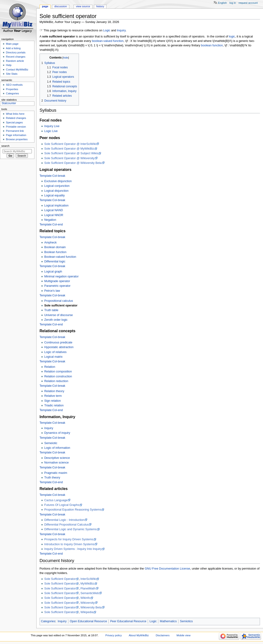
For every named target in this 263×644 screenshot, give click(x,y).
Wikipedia (87, 612)
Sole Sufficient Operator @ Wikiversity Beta (73, 163)
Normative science (56, 463)
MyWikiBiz (87, 584)
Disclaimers (163, 635)
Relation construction (58, 376)
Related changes (16, 118)
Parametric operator (57, 286)
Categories (48, 621)
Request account (248, 3)
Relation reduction (56, 381)
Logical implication (56, 206)
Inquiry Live (52, 126)
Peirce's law (52, 291)
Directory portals (16, 52)
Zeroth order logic (56, 320)
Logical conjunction (57, 186)
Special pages (14, 122)
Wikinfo (85, 598)
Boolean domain (55, 247)
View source (83, 6)
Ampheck (50, 243)
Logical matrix (53, 357)
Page (45, 6)
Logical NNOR (54, 215)
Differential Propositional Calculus (66, 525)
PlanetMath (88, 589)
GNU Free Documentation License (167, 569)
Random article (15, 61)
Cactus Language (56, 500)
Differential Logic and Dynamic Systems (70, 529)
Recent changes (16, 57)
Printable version (16, 127)
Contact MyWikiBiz (17, 70)
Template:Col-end (51, 224)
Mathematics (168, 621)
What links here (15, 114)
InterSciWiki (88, 579)
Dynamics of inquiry (57, 433)
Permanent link (15, 131)
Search (6, 146)
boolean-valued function (108, 41)
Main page (12, 44)
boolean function (212, 45)
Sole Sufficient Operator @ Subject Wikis (71, 153)
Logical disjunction (56, 191)
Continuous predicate (58, 342)
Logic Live (51, 131)
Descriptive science (57, 458)
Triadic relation (54, 405)
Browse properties (17, 139)
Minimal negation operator (61, 276)
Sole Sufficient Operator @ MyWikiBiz (69, 149)
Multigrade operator (57, 281)
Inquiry (121, 30)
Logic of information (57, 448)
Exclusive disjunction (58, 181)
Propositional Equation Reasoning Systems (73, 510)
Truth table (51, 310)
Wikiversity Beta (91, 607)
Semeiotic (51, 443)
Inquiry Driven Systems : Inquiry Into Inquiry (73, 549)
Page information (16, 135)
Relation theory (54, 391)
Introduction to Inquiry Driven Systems (69, 544)
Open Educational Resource (88, 621)
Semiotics (186, 621)
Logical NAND (54, 210)
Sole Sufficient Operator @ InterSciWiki (70, 144)
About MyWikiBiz (139, 635)
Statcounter (9, 103)
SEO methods (14, 85)
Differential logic (55, 261)
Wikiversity (87, 603)
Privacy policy (114, 635)
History (100, 6)
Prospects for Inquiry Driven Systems (69, 539)
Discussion (61, 6)
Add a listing (13, 48)
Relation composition (58, 372)
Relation (50, 367)
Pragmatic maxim (56, 473)
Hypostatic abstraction (59, 347)
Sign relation (53, 401)
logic (232, 37)
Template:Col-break (52, 176)
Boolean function (55, 252)
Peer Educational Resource (128, 621)
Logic (107, 30)
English (222, 3)
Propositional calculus (59, 301)
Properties (12, 89)
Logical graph (53, 272)
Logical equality (54, 195)
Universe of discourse (59, 315)
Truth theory (52, 478)
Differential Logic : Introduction (64, 520)
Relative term (53, 396)
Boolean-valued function (60, 257)
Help (9, 65)
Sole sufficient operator (61, 305)
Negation (50, 220)
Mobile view (184, 635)
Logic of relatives (55, 352)
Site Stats (12, 74)
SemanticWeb (90, 593)
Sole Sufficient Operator (60, 579)
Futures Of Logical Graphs (62, 505)
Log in (233, 3)
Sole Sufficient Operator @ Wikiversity (69, 158)
